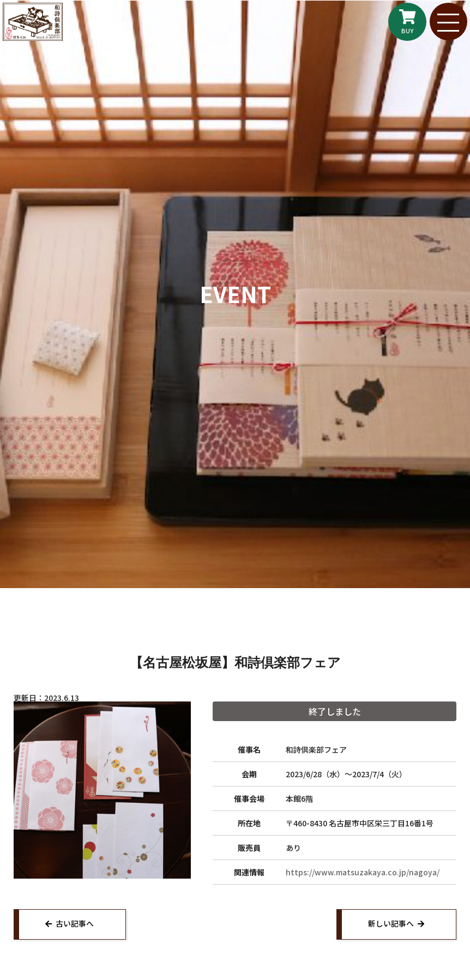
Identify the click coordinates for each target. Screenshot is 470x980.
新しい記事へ (390, 924)
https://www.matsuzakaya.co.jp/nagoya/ (363, 872)
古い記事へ (76, 924)
